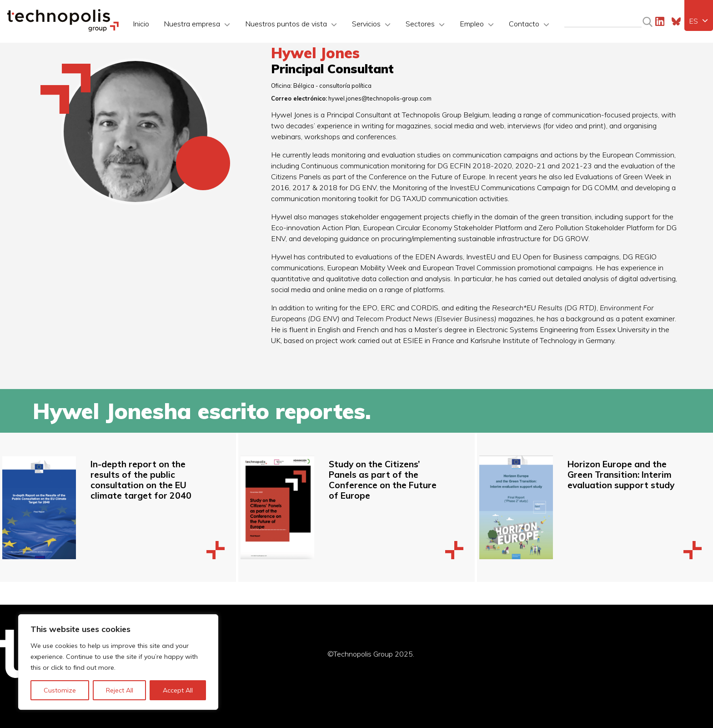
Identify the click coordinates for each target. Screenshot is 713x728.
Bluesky (676, 21)
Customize (60, 690)
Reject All (120, 690)
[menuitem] (699, 21)
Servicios (366, 24)
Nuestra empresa (192, 24)
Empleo (472, 24)
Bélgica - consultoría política (332, 86)
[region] (118, 662)
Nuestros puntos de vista (286, 24)
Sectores (420, 24)
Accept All (178, 690)
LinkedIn (660, 21)
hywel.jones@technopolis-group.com (380, 98)
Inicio (141, 24)
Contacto (524, 24)
